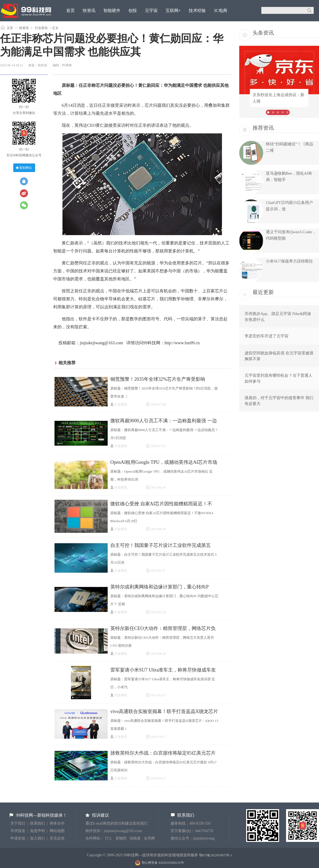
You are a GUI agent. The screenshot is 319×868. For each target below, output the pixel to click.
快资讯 (89, 11)
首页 (70, 11)
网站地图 (57, 831)
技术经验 (197, 11)
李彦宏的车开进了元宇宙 (266, 336)
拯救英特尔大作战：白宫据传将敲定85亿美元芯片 (163, 753)
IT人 (109, 838)
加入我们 (37, 838)
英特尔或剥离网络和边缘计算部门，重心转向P (159, 587)
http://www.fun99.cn (182, 343)
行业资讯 (41, 28)
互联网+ (173, 11)
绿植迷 (135, 838)
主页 (10, 28)
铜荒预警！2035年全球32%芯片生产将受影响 (158, 379)
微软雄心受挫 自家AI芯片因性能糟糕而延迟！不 (161, 504)
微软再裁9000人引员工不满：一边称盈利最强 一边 (164, 421)
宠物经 (121, 838)
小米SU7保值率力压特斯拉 (289, 261)
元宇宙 (151, 11)
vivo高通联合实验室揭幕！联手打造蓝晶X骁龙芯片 (164, 711)
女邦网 (149, 838)
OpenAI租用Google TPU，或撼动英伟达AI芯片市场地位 (164, 463)
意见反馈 (57, 838)
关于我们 (18, 823)
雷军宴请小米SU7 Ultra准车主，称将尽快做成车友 (163, 670)
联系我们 (37, 823)
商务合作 (57, 823)
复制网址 (26, 168)
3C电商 (221, 11)
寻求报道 (18, 831)
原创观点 (75, 25)
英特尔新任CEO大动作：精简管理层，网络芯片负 (163, 628)
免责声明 (37, 831)
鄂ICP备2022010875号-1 (216, 855)
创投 (133, 11)
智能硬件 (112, 11)
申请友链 (18, 838)
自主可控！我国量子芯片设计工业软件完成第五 (161, 545)
